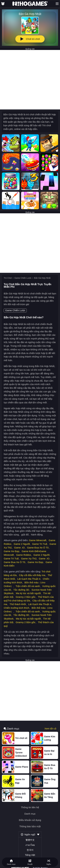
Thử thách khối (18, 604)
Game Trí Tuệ (40, 544)
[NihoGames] (30, 4)
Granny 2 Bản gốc (26, 597)
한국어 (30, 850)
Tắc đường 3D (21, 590)
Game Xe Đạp (11, 551)
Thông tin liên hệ (30, 807)
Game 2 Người (22, 544)
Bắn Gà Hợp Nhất (42, 278)
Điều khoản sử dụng (30, 820)
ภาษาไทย (30, 845)
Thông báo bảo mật (30, 826)
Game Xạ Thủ (29, 558)
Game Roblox (24, 555)
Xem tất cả (50, 729)
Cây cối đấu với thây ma (32, 575)
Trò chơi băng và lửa (19, 601)
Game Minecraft (38, 540)
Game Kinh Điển (31, 551)
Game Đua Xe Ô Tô (38, 548)
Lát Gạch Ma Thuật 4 (29, 579)
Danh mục (30, 814)
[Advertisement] (30, 80)
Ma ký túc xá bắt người (28, 593)
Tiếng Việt (30, 855)
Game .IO (19, 548)
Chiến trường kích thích (16, 608)
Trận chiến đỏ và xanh (28, 586)
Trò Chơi (8, 278)
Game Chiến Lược (23, 278)
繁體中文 (30, 840)
